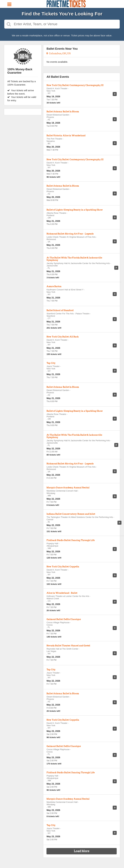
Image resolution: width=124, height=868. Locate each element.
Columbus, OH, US (59, 53)
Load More (82, 851)
